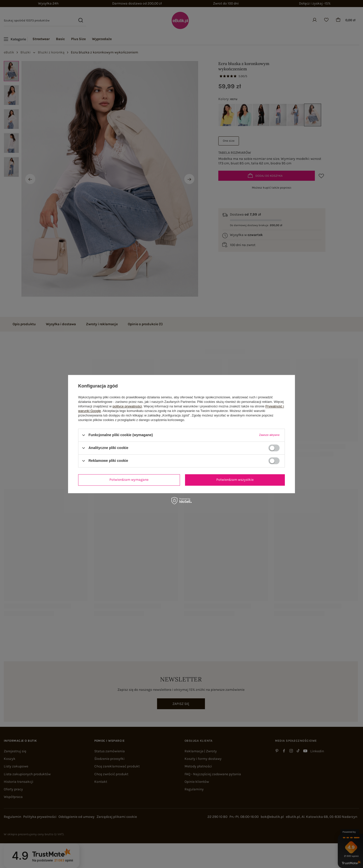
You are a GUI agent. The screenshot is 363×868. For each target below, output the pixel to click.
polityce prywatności (127, 406)
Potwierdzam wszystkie (235, 480)
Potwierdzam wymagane (129, 480)
